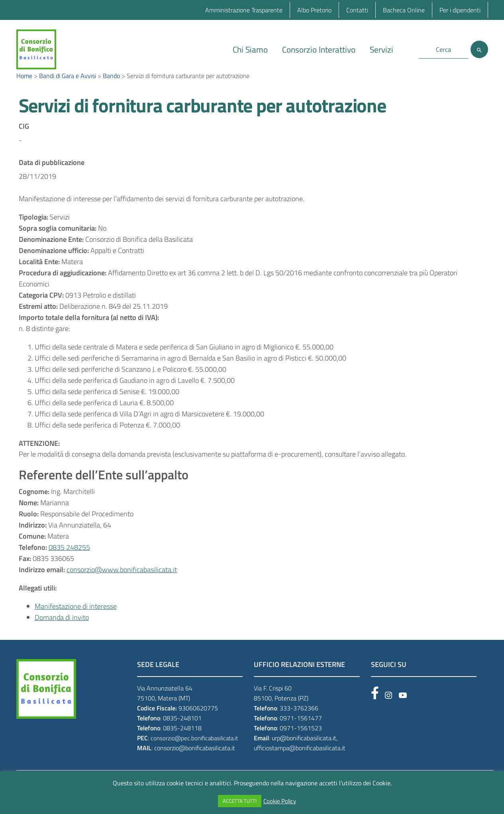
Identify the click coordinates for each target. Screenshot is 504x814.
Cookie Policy (280, 801)
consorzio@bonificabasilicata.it (195, 759)
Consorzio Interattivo (319, 49)
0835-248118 (182, 740)
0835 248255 (69, 559)
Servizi (381, 49)
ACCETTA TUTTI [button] (240, 801)
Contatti (357, 10)
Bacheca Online (404, 10)
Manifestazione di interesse (76, 618)
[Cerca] (479, 49)
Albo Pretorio (314, 10)
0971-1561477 (301, 730)
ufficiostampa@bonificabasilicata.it (300, 759)
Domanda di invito (62, 629)
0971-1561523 (301, 740)
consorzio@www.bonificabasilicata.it (122, 582)
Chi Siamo (250, 49)
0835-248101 (182, 730)
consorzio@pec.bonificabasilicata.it (194, 750)
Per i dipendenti (460, 10)
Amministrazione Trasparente (244, 10)
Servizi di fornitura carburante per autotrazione (202, 117)
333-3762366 (299, 720)
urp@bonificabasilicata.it (304, 750)
